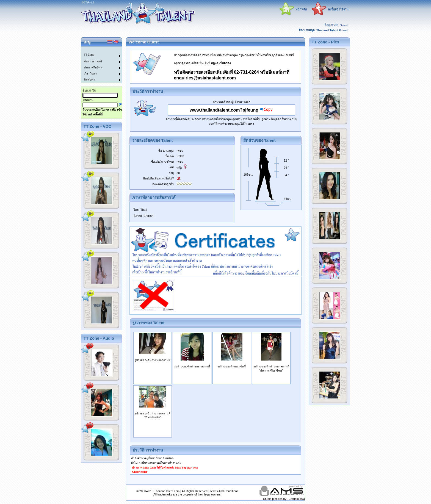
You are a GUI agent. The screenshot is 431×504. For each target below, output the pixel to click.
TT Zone (89, 55)
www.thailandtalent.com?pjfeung (224, 110)
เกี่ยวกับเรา (90, 74)
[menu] (98, 65)
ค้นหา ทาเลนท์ (93, 61)
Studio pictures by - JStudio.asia (284, 499)
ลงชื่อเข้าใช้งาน (338, 9)
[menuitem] (98, 50)
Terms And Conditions (224, 491)
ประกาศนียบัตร (93, 67)
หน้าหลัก (301, 9)
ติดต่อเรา (89, 80)
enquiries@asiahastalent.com (205, 78)
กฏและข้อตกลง (221, 63)
